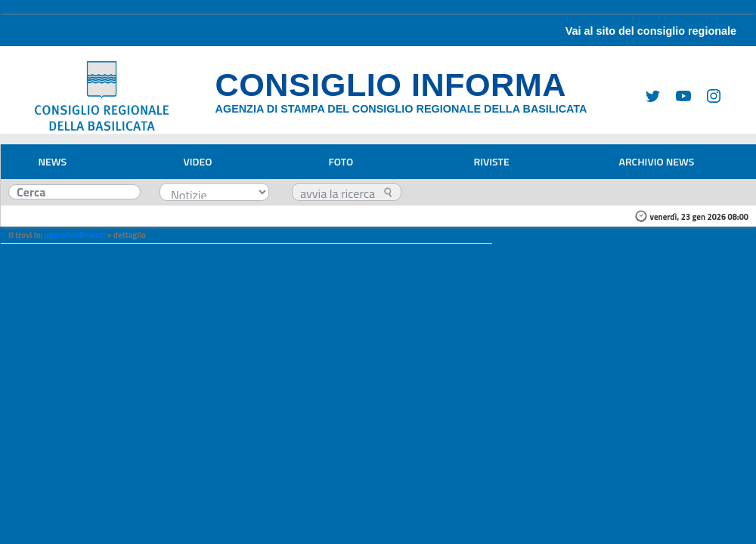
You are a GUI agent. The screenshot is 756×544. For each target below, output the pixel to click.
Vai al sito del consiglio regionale (651, 31)
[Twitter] (647, 95)
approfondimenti (75, 235)
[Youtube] (677, 95)
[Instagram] (708, 95)
